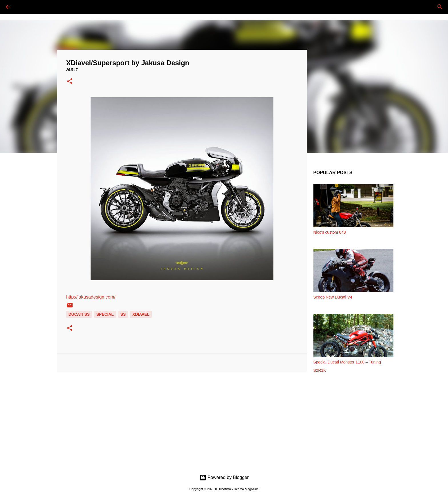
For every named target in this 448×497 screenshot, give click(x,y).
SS (123, 314)
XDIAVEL (141, 314)
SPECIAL (105, 314)
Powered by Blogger (224, 477)
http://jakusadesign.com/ (91, 297)
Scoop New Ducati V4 (333, 297)
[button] (70, 82)
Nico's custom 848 (330, 232)
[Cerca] (24, 7)
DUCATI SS (79, 314)
